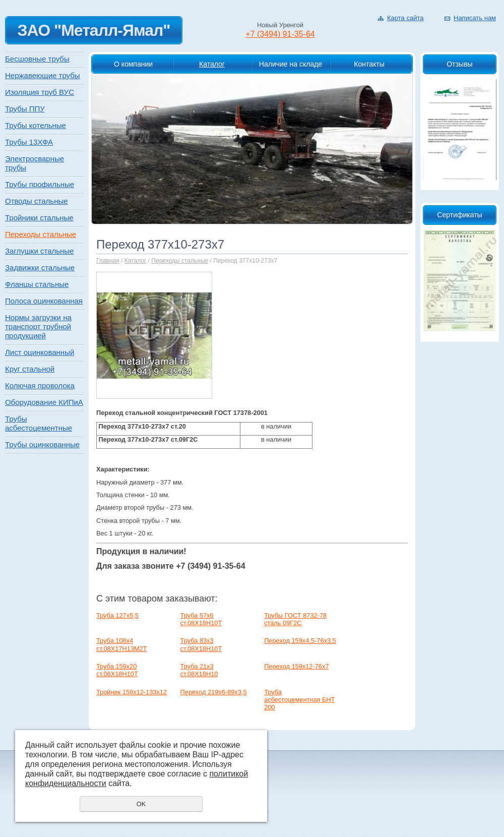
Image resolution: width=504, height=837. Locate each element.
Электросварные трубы (35, 163)
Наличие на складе (291, 64)
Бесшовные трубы (37, 59)
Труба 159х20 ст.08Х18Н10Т (117, 670)
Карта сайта (405, 18)
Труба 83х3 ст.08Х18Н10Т (201, 644)
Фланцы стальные (37, 284)
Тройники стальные (39, 218)
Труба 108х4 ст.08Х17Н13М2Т (121, 644)
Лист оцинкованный (40, 352)
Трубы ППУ (25, 109)
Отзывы (459, 64)
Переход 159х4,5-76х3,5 (300, 641)
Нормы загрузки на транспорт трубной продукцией (38, 326)
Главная (108, 261)
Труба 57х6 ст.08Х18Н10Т (201, 619)
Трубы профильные (40, 184)
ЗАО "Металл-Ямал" (93, 30)
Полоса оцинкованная (44, 301)
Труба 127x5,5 (117, 615)
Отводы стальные (37, 201)
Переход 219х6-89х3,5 (214, 692)
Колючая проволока (40, 385)
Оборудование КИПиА (44, 402)
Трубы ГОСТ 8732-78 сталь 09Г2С (295, 619)
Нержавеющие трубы (43, 75)
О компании (133, 64)
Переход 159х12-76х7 (296, 666)
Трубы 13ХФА (29, 142)
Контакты (369, 64)
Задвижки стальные (40, 267)
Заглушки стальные (39, 251)
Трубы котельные (36, 125)
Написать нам (475, 18)
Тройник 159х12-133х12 (132, 692)
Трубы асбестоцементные (39, 423)
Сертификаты (459, 215)
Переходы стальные (180, 261)
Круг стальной (30, 369)
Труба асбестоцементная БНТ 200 (299, 700)
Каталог (212, 64)
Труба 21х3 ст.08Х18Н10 (199, 670)
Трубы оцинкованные (42, 444)
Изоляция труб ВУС (40, 92)
